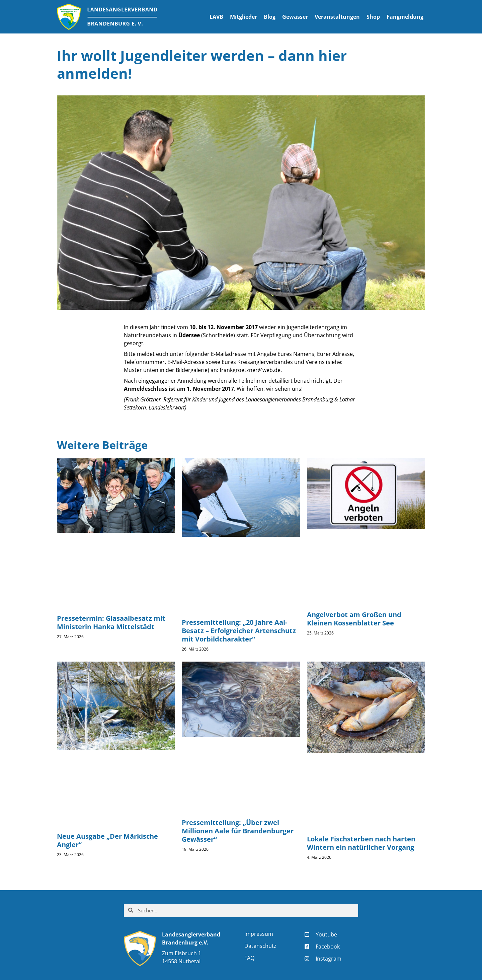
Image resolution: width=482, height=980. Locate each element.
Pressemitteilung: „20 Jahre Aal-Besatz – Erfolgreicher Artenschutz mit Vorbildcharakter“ (239, 631)
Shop (373, 17)
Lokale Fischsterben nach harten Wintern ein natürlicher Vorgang (361, 843)
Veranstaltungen (337, 17)
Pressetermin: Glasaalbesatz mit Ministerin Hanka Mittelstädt (111, 622)
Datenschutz (260, 946)
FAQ (249, 958)
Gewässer (295, 17)
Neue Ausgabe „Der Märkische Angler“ (107, 840)
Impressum (259, 934)
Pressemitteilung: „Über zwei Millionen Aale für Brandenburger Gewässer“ (238, 831)
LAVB (216, 17)
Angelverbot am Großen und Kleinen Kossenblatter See (354, 619)
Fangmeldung (405, 17)
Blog (270, 17)
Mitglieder (244, 17)
